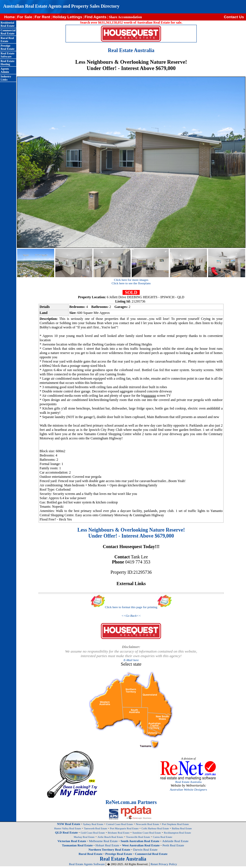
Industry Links (6, 78)
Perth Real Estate (173, 845)
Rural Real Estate (7, 40)
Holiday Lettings (67, 17)
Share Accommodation (125, 17)
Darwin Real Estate (145, 850)
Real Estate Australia (188, 782)
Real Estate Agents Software (87, 864)
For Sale (25, 17)
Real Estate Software (8, 55)
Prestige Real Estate (8, 47)
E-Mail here (131, 660)
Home (7, 17)
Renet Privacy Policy (164, 864)
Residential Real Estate (8, 24)
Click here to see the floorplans (131, 283)
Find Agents (96, 17)
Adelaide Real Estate (175, 841)
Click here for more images (131, 280)
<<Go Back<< (131, 616)
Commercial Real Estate (8, 32)
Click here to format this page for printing (131, 607)
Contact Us (235, 17)
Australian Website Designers (188, 789)
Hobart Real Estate (107, 845)
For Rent (42, 17)
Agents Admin (5, 70)
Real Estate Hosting (8, 63)
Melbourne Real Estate (103, 841)
